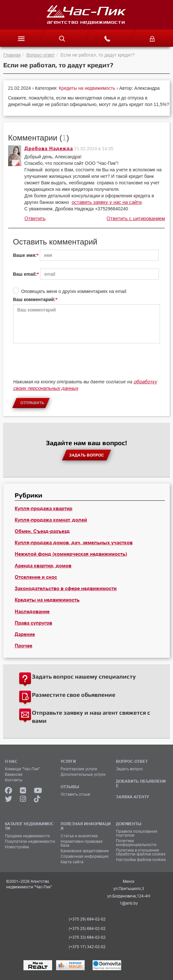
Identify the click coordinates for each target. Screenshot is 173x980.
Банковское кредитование (85, 851)
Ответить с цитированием (136, 218)
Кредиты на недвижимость (87, 88)
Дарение (25, 634)
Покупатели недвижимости (30, 841)
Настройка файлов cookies (141, 860)
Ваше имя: (25, 255)
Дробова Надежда (49, 149)
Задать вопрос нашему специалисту (84, 676)
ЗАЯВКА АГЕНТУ (132, 797)
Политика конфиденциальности (136, 843)
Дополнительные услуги (83, 775)
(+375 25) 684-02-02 (87, 929)
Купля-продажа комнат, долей (51, 520)
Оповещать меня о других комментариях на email (74, 291)
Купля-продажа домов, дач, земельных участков (74, 543)
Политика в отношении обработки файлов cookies (141, 852)
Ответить (35, 218)
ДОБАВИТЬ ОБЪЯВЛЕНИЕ (141, 783)
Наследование (32, 612)
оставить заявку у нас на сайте (107, 202)
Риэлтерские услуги (79, 769)
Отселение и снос (36, 577)
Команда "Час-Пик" (22, 769)
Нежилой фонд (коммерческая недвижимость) (71, 554)
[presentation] (63, 364)
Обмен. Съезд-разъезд (42, 531)
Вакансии (14, 775)
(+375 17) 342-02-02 (87, 947)
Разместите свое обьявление (74, 695)
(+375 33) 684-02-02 (87, 937)
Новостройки (17, 847)
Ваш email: (25, 274)
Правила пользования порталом (137, 833)
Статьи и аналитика (79, 836)
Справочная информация (85, 856)
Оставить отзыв (75, 794)
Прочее (23, 646)
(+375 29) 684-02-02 (87, 919)
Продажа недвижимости (27, 836)
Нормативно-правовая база (82, 843)
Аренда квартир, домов (43, 566)
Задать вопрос (130, 769)
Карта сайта (72, 862)
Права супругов (33, 623)
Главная (12, 55)
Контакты (14, 780)
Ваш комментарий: (34, 299)
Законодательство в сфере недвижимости (66, 589)
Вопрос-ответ (41, 55)
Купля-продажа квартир (43, 509)
